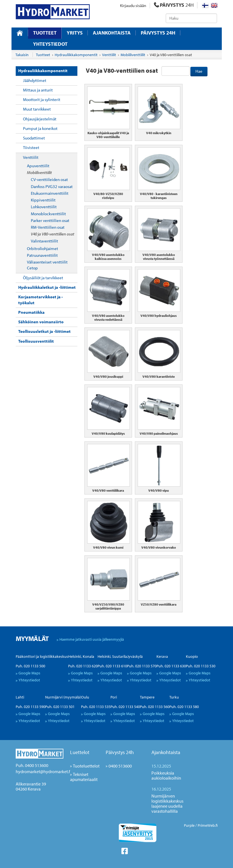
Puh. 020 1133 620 (83, 666)
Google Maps (29, 673)
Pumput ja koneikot (40, 128)
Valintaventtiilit (44, 241)
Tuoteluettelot (86, 766)
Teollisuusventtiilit (36, 341)
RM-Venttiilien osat (48, 227)
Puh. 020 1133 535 (96, 707)
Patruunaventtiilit (42, 255)
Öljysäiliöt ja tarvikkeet (43, 278)
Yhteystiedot (50, 44)
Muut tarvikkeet (37, 109)
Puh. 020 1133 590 (30, 707)
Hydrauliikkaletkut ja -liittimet (47, 287)
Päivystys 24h (120, 752)
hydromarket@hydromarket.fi (43, 771)
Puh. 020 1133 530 (201, 666)
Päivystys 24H (158, 33)
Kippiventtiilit (43, 200)
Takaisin (22, 55)
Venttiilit (31, 157)
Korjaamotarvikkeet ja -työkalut (41, 300)
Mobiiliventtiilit (39, 172)
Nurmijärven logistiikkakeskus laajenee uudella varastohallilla (167, 803)
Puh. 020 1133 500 (30, 666)
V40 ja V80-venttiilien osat (53, 234)
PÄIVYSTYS (174, 5)
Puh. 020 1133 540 (125, 707)
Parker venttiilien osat (50, 220)
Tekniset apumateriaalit (84, 777)
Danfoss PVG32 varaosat (52, 186)
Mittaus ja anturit (38, 90)
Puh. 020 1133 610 (112, 666)
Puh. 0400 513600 (32, 765)
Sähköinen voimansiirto (41, 322)
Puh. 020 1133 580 (184, 707)
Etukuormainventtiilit (50, 193)
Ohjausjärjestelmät (40, 119)
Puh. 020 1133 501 (60, 707)
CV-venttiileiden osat (49, 179)
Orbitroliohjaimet (42, 249)
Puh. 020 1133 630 (171, 666)
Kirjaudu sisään (133, 5)
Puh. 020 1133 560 (155, 707)
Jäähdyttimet (35, 80)
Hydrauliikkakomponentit (43, 71)
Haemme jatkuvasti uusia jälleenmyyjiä (92, 639)
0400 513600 (120, 766)
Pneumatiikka (31, 312)
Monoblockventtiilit (48, 214)
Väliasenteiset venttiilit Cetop (47, 265)
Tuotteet (45, 33)
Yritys (75, 33)
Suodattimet (34, 138)
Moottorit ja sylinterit (42, 99)
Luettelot (80, 752)
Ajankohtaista (112, 33)
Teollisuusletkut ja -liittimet (44, 331)
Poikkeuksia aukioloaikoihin (166, 775)
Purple (189, 825)
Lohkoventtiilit (44, 207)
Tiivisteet (31, 147)
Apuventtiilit (38, 166)
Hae (199, 71)
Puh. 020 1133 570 (142, 666)
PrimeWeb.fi (208, 825)
